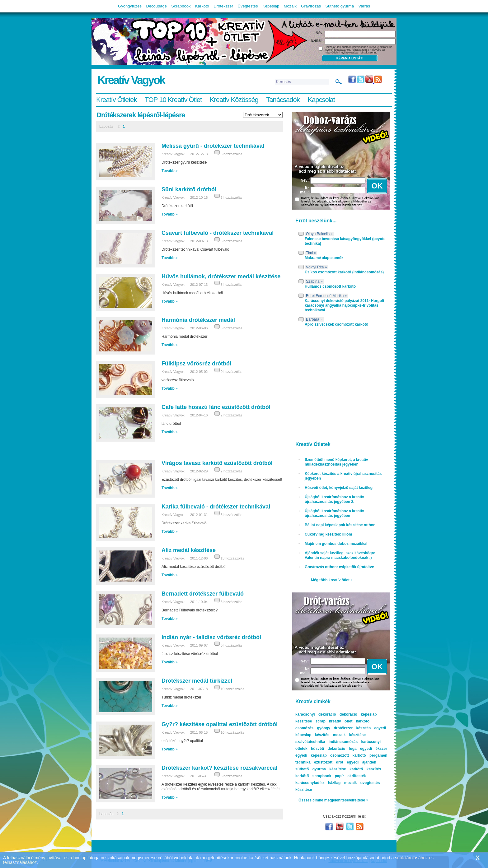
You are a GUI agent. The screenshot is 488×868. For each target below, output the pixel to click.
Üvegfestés (248, 6)
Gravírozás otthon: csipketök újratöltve (339, 567)
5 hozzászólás (232, 776)
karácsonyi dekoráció (316, 714)
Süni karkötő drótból (189, 189)
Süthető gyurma (340, 6)
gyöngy (324, 728)
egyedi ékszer (374, 749)
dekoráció (348, 714)
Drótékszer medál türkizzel (197, 681)
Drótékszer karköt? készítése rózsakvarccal (219, 768)
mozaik (351, 783)
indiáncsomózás (343, 742)
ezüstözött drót (329, 762)
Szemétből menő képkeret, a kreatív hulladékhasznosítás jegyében (336, 462)
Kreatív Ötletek (117, 100)
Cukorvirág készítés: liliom (328, 534)
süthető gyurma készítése (321, 769)
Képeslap (271, 6)
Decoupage (156, 6)
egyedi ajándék (361, 762)
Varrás (364, 6)
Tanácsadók (283, 100)
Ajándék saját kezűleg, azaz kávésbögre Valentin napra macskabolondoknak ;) (340, 555)
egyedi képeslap (311, 755)
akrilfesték (357, 776)
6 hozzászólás (232, 154)
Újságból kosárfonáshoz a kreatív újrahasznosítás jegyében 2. (334, 499)
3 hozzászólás (232, 241)
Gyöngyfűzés (130, 6)
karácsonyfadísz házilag (318, 783)
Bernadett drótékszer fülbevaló (203, 594)
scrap (321, 721)
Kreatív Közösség (234, 100)
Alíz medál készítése (189, 550)
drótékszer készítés (352, 728)
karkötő (302, 776)
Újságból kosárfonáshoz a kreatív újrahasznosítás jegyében (334, 513)
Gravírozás (311, 6)
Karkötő (202, 6)
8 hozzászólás (232, 285)
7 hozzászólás (232, 471)
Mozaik (290, 6)
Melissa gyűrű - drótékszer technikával (213, 146)
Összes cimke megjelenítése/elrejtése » (333, 800)
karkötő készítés (365, 769)
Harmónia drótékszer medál (198, 320)
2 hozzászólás (232, 415)
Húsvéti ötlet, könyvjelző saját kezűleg (339, 488)
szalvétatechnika (310, 742)
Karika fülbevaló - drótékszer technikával (216, 507)
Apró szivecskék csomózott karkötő (336, 324)
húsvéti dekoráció (328, 749)
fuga (352, 749)
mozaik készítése (349, 735)
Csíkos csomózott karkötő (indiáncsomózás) (344, 272)
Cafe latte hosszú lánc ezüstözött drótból (216, 407)
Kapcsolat (321, 100)
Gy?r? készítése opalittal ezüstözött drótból (220, 724)
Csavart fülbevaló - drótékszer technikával (218, 233)
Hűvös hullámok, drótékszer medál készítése (221, 276)
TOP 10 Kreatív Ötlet (173, 100)
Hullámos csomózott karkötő (330, 286)
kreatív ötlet (341, 721)
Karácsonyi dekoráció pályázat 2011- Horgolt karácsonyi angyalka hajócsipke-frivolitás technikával (344, 305)
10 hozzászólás (232, 689)
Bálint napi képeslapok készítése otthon (340, 525)
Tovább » (170, 171)
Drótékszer (223, 6)
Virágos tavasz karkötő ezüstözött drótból (217, 463)
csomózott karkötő (348, 755)
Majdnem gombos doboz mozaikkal (336, 544)
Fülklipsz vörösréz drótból (196, 364)
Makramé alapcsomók (324, 258)
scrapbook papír (328, 776)
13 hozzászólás (232, 558)
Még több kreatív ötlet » (332, 580)
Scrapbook (181, 6)
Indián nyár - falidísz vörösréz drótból (211, 637)
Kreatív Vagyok (131, 80)
